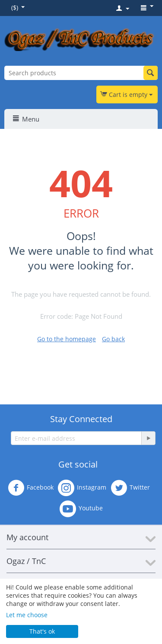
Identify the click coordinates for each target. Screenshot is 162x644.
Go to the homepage (67, 339)
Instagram (82, 488)
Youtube (81, 509)
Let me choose (27, 615)
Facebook (31, 488)
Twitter (130, 488)
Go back (113, 339)
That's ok (42, 631)
